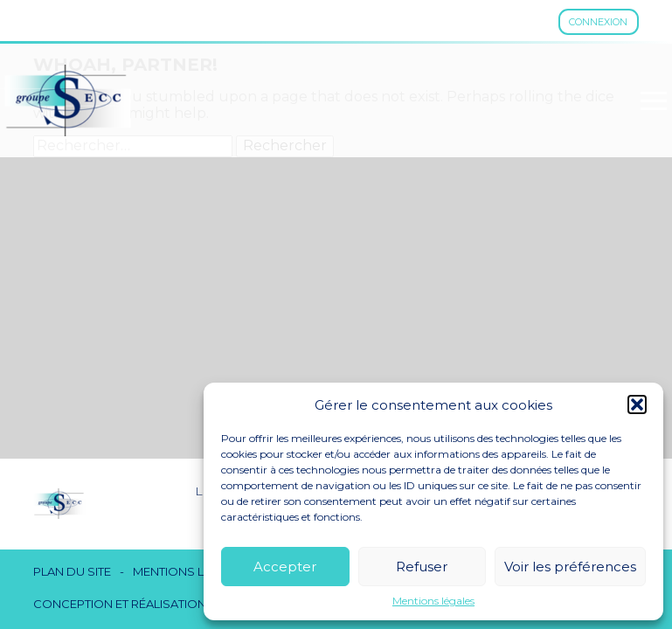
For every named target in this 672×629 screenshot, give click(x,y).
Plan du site (72, 572)
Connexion (598, 22)
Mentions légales (433, 601)
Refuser (422, 567)
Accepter (285, 567)
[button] (637, 404)
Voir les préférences (570, 567)
